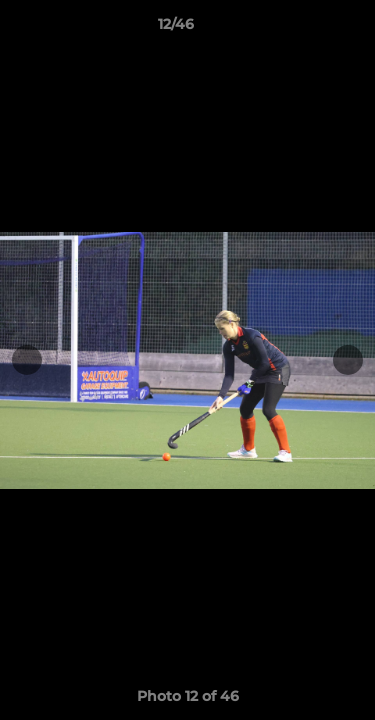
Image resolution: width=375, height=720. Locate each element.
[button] (303, 29)
